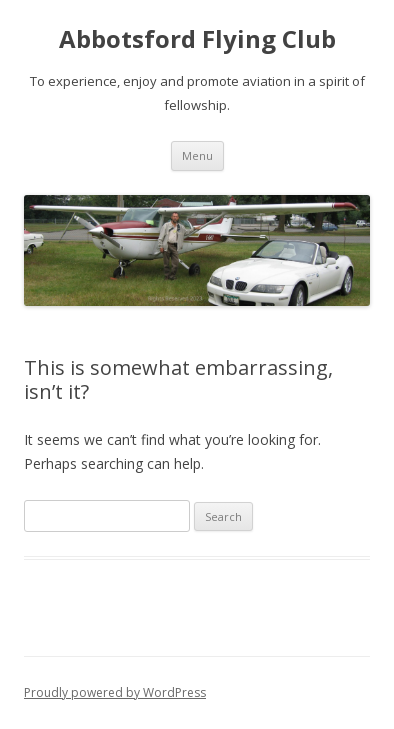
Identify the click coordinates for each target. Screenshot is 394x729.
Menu (197, 155)
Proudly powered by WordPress (115, 692)
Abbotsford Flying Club (197, 39)
